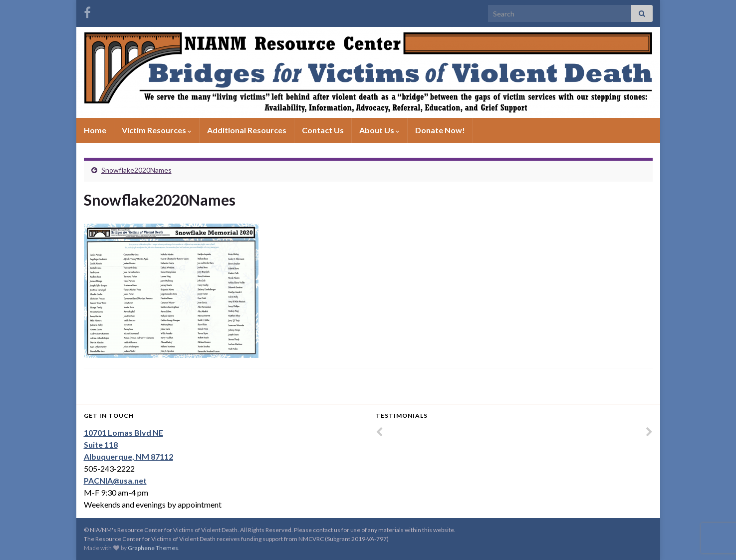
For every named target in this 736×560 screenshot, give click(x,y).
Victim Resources (157, 130)
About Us (379, 130)
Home (95, 130)
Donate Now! (440, 130)
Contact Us (323, 130)
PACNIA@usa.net (115, 480)
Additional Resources (247, 130)
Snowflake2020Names (136, 170)
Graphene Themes (153, 548)
